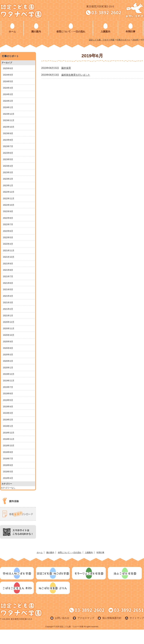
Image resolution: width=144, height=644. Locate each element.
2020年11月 (9, 328)
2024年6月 (8, 75)
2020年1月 (8, 368)
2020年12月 (9, 322)
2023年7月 (8, 146)
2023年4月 (8, 166)
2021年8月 (8, 270)
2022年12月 (9, 192)
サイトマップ (137, 618)
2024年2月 (8, 101)
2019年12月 (9, 374)
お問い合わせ (62, 618)
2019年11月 (9, 381)
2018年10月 (9, 446)
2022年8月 (8, 218)
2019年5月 (8, 400)
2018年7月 (8, 459)
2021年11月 (9, 250)
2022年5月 (8, 237)
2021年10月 (9, 257)
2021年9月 (8, 264)
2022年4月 (8, 244)
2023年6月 (8, 153)
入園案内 (105, 32)
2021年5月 (8, 289)
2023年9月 (8, 133)
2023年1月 (8, 185)
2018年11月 (9, 439)
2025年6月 (8, 68)
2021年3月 (8, 303)
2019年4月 (8, 407)
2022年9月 (8, 211)
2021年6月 (8, 283)
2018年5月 (8, 472)
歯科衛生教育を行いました (76, 75)
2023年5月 (8, 159)
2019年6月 (8, 394)
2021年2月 (8, 309)
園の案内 (36, 32)
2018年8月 (8, 452)
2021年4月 (8, 296)
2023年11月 (9, 120)
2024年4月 (8, 88)
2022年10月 (9, 205)
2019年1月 (8, 426)
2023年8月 (8, 140)
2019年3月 (8, 413)
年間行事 (130, 32)
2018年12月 (9, 433)
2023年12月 (9, 114)
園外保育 (66, 68)
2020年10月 (9, 335)
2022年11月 (9, 198)
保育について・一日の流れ (71, 32)
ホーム (12, 32)
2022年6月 (8, 231)
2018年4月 (8, 478)
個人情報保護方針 (112, 618)
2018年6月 (8, 465)
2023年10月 (9, 127)
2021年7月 (8, 276)
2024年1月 (8, 107)
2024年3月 (8, 94)
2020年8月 (8, 348)
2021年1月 (8, 316)
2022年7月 (8, 224)
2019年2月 (8, 420)
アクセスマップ (86, 618)
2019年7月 (8, 387)
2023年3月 (8, 172)
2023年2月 (8, 179)
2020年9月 (8, 341)
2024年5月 (8, 81)
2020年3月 (8, 355)
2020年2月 (8, 361)
